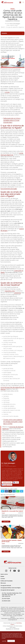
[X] (3, 491)
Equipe (2, 576)
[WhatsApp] (18, 491)
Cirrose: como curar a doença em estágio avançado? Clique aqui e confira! (13, 422)
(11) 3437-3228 (6, 599)
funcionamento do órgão (9, 189)
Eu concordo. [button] (11, 641)
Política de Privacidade (7, 581)
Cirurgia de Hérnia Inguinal (7, 590)
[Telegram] (22, 491)
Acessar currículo (7, 482)
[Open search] (23, 2)
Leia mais (6, 522)
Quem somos (4, 574)
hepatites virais (10, 291)
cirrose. (7, 92)
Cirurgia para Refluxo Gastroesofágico (11, 588)
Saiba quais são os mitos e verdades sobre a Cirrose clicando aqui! (12, 120)
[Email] (10, 491)
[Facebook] (6, 491)
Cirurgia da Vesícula (6, 586)
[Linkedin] (14, 491)
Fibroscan (3, 583)
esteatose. (17, 293)
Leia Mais (4, 641)
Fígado (13, 9)
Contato (3, 579)
